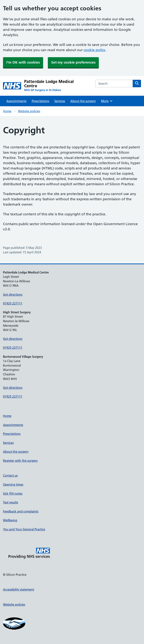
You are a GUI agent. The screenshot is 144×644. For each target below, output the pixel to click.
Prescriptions (40, 101)
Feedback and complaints (21, 511)
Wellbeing (10, 520)
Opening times (13, 485)
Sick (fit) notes (13, 494)
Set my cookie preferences (73, 62)
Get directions (13, 295)
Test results (10, 502)
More (107, 101)
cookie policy (94, 50)
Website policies (29, 111)
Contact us (10, 475)
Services (60, 101)
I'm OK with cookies (23, 62)
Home (7, 111)
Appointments (16, 101)
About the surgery (83, 101)
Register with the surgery (20, 461)
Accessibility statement (19, 589)
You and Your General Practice (24, 529)
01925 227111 (13, 303)
